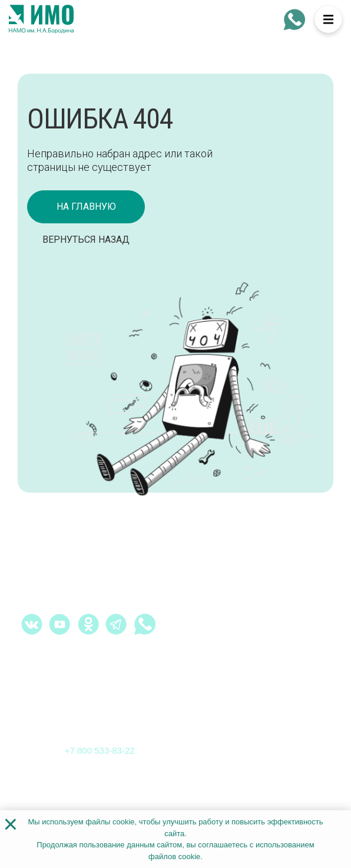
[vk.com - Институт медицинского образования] (32, 624)
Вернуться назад (86, 240)
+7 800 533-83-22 (100, 750)
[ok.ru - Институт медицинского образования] (88, 624)
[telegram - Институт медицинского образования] (117, 624)
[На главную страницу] (41, 19)
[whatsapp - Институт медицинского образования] (294, 19)
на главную (86, 207)
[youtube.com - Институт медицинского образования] (60, 624)
